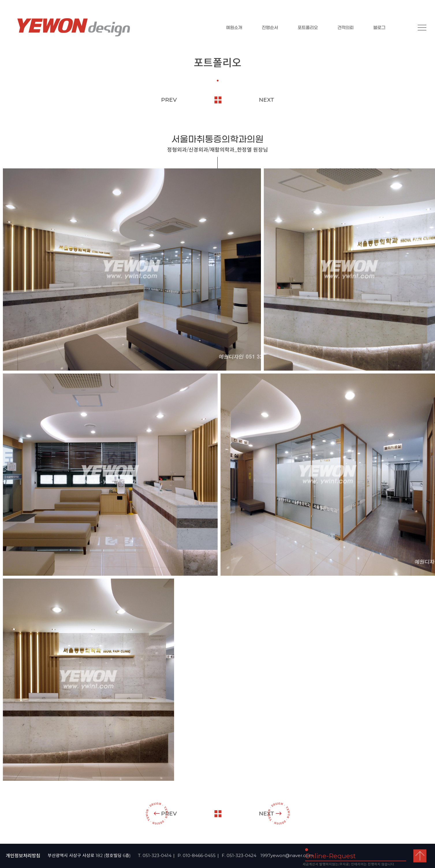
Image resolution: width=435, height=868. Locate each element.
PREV (169, 100)
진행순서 (270, 28)
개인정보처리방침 (23, 856)
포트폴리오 (308, 28)
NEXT (267, 100)
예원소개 (234, 28)
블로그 (379, 28)
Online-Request (331, 856)
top (420, 856)
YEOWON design (74, 27)
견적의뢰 (346, 28)
